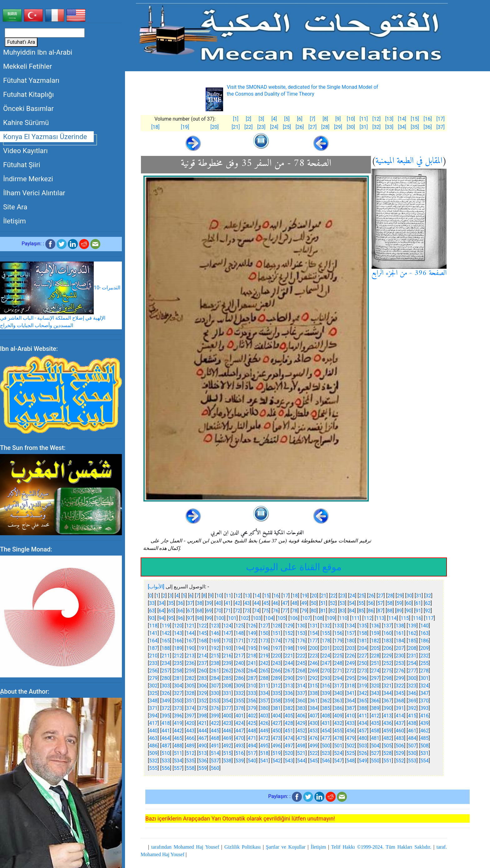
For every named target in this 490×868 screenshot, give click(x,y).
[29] (338, 127)
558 (190, 768)
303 (166, 686)
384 (314, 708)
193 (227, 648)
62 (428, 603)
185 (412, 641)
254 (412, 663)
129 (289, 626)
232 (425, 656)
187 (153, 648)
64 (162, 611)
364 (350, 701)
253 (400, 663)
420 (190, 723)
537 (215, 761)
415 (412, 716)
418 (166, 723)
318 (350, 686)
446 (227, 731)
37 (190, 603)
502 (350, 746)
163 (425, 633)
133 (338, 626)
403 (264, 716)
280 (166, 678)
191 (203, 648)
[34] (402, 127)
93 (152, 618)
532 (153, 761)
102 (245, 618)
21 (324, 596)
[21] (236, 127)
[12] (376, 119)
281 (178, 678)
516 (240, 753)
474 (289, 738)
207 (400, 648)
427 (277, 723)
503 (363, 746)
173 (264, 641)
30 (409, 596)
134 (350, 626)
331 (227, 693)
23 (342, 596)
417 (153, 723)
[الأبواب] (156, 587)
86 (371, 611)
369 (412, 701)
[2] (249, 119)
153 (301, 633)
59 (399, 603)
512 (190, 753)
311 (264, 686)
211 (166, 656)
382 (289, 708)
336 (289, 693)
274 (375, 671)
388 (363, 708)
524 (338, 753)
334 (264, 693)
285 (227, 678)
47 (285, 603)
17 (286, 596)
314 (301, 686)
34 (162, 603)
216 (227, 656)
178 (326, 641)
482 (388, 738)
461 (412, 731)
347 (425, 693)
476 (314, 738)
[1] (236, 119)
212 (178, 656)
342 (363, 693)
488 (178, 746)
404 (277, 716)
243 (277, 663)
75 (266, 611)
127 (264, 626)
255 (425, 663)
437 (400, 723)
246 (314, 663)
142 (166, 633)
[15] (415, 119)
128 (277, 626)
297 (375, 678)
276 (400, 671)
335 (277, 693)
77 (285, 611)
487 (166, 746)
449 (264, 731)
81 (323, 611)
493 (240, 746)
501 (338, 746)
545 (314, 761)
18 (295, 596)
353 (215, 701)
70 (218, 611)
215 (215, 656)
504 (375, 746)
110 (343, 618)
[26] (300, 127)
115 (405, 618)
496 (277, 746)
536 (203, 761)
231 (412, 656)
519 (277, 753)
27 (381, 596)
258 (178, 671)
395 (166, 716)
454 (326, 731)
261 (215, 671)
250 (363, 663)
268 (301, 671)
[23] (261, 127)
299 (400, 678)
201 (326, 648)
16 (276, 596)
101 (232, 618)
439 (425, 723)
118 (153, 626)
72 (237, 611)
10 (219, 596)
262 (227, 671)
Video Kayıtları (25, 151)
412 (375, 716)
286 (240, 678)
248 (338, 663)
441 (166, 731)
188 (166, 648)
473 (277, 738)
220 (277, 656)
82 (333, 611)
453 (314, 731)
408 (326, 716)
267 (289, 671)
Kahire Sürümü (26, 122)
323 (412, 686)
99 (209, 618)
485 (425, 738)
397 (190, 716)
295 (350, 678)
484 (412, 738)
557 (178, 768)
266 (277, 671)
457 (363, 731)
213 (190, 656)
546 (326, 761)
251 (375, 663)
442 (178, 731)
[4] (274, 119)
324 (425, 686)
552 (400, 761)
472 (264, 738)
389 (375, 708)
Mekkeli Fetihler (27, 66)
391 (400, 708)
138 (400, 626)
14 (257, 596)
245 (301, 663)
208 (412, 648)
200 (314, 648)
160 (388, 633)
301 (425, 678)
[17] (440, 119)
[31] (364, 127)
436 (388, 723)
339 (326, 693)
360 (301, 701)
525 (350, 753)
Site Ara (15, 207)
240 (240, 663)
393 (425, 708)
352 (203, 701)
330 (215, 693)
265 (264, 671)
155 (326, 633)
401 (240, 716)
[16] (427, 119)
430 (314, 723)
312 (277, 686)
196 (264, 648)
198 (289, 648)
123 (215, 626)
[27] (312, 127)
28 (390, 596)
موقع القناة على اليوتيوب (294, 567)
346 (412, 693)
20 (314, 596)
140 (425, 626)
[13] (389, 119)
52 (333, 603)
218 (252, 656)
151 (277, 633)
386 (338, 708)
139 (412, 626)
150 (264, 633)
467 (203, 738)
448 (252, 731)
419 (178, 723)
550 (375, 761)
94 (162, 618)
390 (388, 708)
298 (388, 678)
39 (209, 603)
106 (294, 618)
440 (153, 731)
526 (363, 753)
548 (350, 761)
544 (301, 761)
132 (326, 626)
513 (203, 753)
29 (400, 596)
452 (301, 731)
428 (289, 723)
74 (257, 611)
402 (252, 716)
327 (178, 693)
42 (237, 603)
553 (412, 761)
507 (412, 746)
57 (380, 603)
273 (363, 671)
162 (412, 633)
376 (215, 708)
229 (388, 656)
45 (266, 603)
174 (277, 641)
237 (203, 663)
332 (240, 693)
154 (314, 633)
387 (350, 708)
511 (178, 753)
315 (314, 686)
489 (190, 746)
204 (363, 648)
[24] (274, 127)
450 (277, 731)
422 (215, 723)
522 (314, 753)
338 (314, 693)
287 (252, 678)
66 (181, 611)
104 (269, 618)
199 (301, 648)
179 (338, 641)
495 (264, 746)
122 (203, 626)
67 (190, 611)
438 (412, 723)
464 (166, 738)
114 (392, 618)
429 (301, 723)
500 (326, 746)
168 (203, 641)
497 (289, 746)
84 (352, 611)
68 (199, 611)
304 (178, 686)
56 (371, 603)
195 (252, 648)
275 (388, 671)
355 (240, 701)
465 (178, 738)
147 (227, 633)
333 (252, 693)
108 (319, 618)
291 (301, 678)
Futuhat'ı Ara (21, 42)
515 (227, 753)
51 (323, 603)
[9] (338, 119)
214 (203, 656)
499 (314, 746)
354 (227, 701)
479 (350, 738)
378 (240, 708)
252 (388, 663)
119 (166, 626)
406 (301, 716)
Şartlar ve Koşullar (286, 847)
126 (252, 626)
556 (166, 768)
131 (314, 626)
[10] (351, 119)
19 (305, 596)
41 (228, 603)
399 (215, 716)
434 (363, 723)
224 (326, 656)
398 (203, 716)
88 (390, 611)
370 (425, 701)
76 (276, 611)
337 (301, 693)
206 (388, 648)
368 (400, 701)
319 (363, 686)
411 (363, 716)
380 (264, 708)
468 (215, 738)
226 (350, 656)
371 (153, 708)
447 (240, 731)
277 (412, 671)
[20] (214, 127)
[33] (389, 127)
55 (361, 603)
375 (203, 708)
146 (215, 633)
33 (152, 603)
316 (326, 686)
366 (375, 701)
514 (215, 753)
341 (350, 693)
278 (425, 671)
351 (190, 701)
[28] (325, 127)
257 (166, 671)
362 (326, 701)
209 (425, 648)
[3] (261, 119)
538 (227, 761)
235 (178, 663)
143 (178, 633)
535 (190, 761)
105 (282, 618)
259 (190, 671)
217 (240, 656)
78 (295, 611)
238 (215, 663)
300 (412, 678)
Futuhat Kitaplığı (28, 94)
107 (306, 618)
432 (338, 723)
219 (264, 656)
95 (171, 618)
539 (240, 761)
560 (215, 768)
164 (153, 641)
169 (215, 641)
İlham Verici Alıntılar (34, 193)
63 (152, 611)
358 (277, 701)
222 (301, 656)
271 (338, 671)
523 (326, 753)
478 (338, 738)
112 (368, 618)
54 (352, 603)
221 (289, 656)
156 (338, 633)
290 (289, 678)
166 (178, 641)
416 (425, 716)
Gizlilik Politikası (242, 847)
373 (178, 708)
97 (190, 618)
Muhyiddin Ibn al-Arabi (38, 52)
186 (425, 641)
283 (203, 678)
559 (203, 768)
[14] (402, 119)
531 (425, 753)
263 (240, 671)
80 (314, 611)
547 (338, 761)
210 (153, 656)
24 (352, 596)
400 (227, 716)
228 (375, 656)
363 (338, 701)
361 (314, 701)
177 (314, 641)
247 (326, 663)
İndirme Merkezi (28, 179)
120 (178, 626)
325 (153, 693)
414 (400, 716)
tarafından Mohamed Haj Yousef (185, 847)
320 (375, 686)
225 (338, 656)
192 (215, 648)
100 (220, 618)
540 (252, 761)
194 (240, 648)
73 (247, 611)
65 (171, 611)
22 (333, 596)
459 (388, 731)
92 (428, 611)
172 (252, 641)
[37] (440, 127)
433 (350, 723)
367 (388, 701)
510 (166, 753)
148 (240, 633)
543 (289, 761)
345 (400, 693)
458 (375, 731)
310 (252, 686)
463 (153, 738)
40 (218, 603)
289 (277, 678)
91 (418, 611)
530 (412, 753)
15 (267, 596)
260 (203, 671)
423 (227, 723)
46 (276, 603)
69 (209, 611)
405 (289, 716)
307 (215, 686)
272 (350, 671)
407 (314, 716)
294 (338, 678)
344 (388, 693)
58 (390, 603)
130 (301, 626)
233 (153, 663)
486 (153, 746)
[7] (312, 119)
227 (363, 656)
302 (153, 686)
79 (304, 611)
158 (363, 633)
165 (166, 641)
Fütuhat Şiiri (22, 165)
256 (153, 671)
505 (388, 746)
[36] (427, 127)
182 (375, 641)
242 (264, 663)
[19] (185, 127)
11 (228, 596)
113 (380, 618)
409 (338, 716)
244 (289, 663)
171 (240, 641)
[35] (415, 127)
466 (190, 738)
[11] (364, 119)
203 (350, 648)
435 (375, 723)
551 (388, 761)
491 (215, 746)
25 (362, 596)
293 (326, 678)
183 (388, 641)
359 (289, 701)
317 (338, 686)
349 (166, 701)
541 (264, 761)
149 (252, 633)
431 (326, 723)
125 (240, 626)
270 (326, 671)
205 (375, 648)
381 (277, 708)
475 (301, 738)
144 (190, 633)
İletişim (15, 221)
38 (199, 603)
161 (400, 633)
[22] (248, 127)
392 (412, 708)
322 (400, 686)
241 (252, 663)
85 (361, 611)
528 (388, 753)
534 (178, 761)
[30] (351, 127)
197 (277, 648)
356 (252, 701)
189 (178, 648)
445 (215, 731)
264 (252, 671)
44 (257, 603)
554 (425, 761)
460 (400, 731)
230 (400, 656)
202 (338, 648)
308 (227, 686)
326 (166, 693)
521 (301, 753)
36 (181, 603)
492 (227, 746)
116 (417, 618)
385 (326, 708)
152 (289, 633)
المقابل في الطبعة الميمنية (409, 161)
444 (203, 731)
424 (240, 723)
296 (363, 678)
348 (153, 701)
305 (190, 686)
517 (252, 753)
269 (314, 671)
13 (247, 596)
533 (166, 761)
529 (400, 753)
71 (228, 611)
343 (375, 693)
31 (419, 596)
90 (409, 611)
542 (277, 761)
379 (252, 708)
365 (363, 701)
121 (190, 626)
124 (227, 626)
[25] (287, 127)
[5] (287, 119)
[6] (300, 119)
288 (264, 678)
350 (178, 701)
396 (178, 716)
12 (238, 596)
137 (388, 626)
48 (295, 603)
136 (375, 626)
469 (227, 738)
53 (342, 603)
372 (166, 708)
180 (350, 641)
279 (153, 678)
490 (203, 746)
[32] (376, 127)
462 (425, 731)
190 (190, 648)
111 (355, 618)
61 (418, 603)
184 (400, 641)
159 (375, 633)
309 (240, 686)
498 (301, 746)
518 (264, 753)
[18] (155, 127)
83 (342, 611)
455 (338, 731)
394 (153, 716)
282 (190, 678)
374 (190, 708)
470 (240, 738)
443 (190, 731)
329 (203, 693)
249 (350, 663)
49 (304, 603)
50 (314, 603)
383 (301, 708)
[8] (325, 119)
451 (289, 731)
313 (289, 686)
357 (264, 701)
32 (428, 596)
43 (247, 603)
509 (153, 753)
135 (363, 626)
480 (363, 738)
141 (153, 633)
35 (171, 603)
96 (181, 618)
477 (326, 738)
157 (350, 633)
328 (190, 693)
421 (203, 723)
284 (215, 678)
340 (338, 693)
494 (252, 746)
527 (375, 753)
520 (289, 753)
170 (227, 641)
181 (363, 641)
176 (301, 641)
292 (314, 678)
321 (388, 686)
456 (350, 731)
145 (203, 633)
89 (399, 611)
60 (409, 603)
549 (363, 761)
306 (203, 686)
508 (425, 746)
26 (371, 596)
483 (400, 738)
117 (430, 618)
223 (314, 656)
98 (199, 618)
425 (252, 723)
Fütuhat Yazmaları (31, 80)
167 (190, 641)
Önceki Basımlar (28, 108)
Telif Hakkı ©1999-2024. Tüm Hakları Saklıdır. (381, 847)
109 (331, 618)
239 (227, 663)
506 (400, 746)
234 (166, 663)
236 (190, 663)
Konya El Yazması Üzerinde (45, 137)
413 (388, 716)
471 (252, 738)
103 (257, 618)
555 (153, 768)
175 (289, 641)
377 (227, 708)
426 (264, 723)
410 (350, 716)
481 (375, 738)
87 (380, 611)
